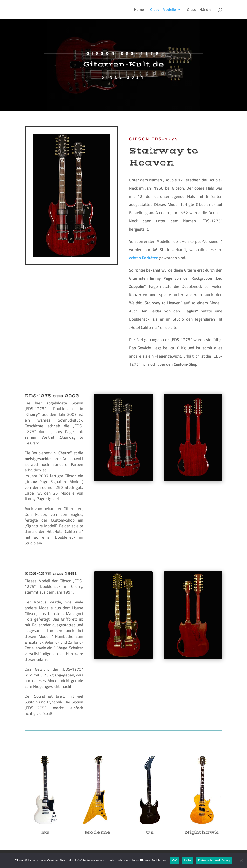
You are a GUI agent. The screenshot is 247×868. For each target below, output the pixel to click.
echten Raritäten (144, 258)
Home (139, 10)
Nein (187, 860)
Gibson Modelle (163, 10)
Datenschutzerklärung (214, 860)
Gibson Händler (200, 10)
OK (175, 860)
